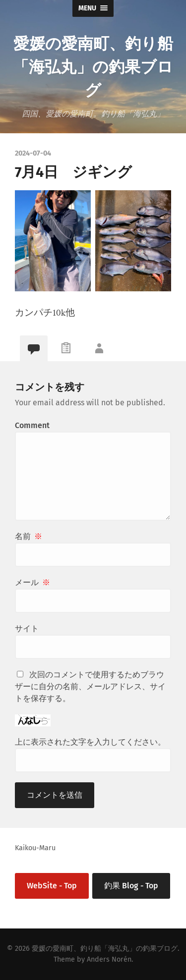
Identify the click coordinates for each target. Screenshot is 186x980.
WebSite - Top (52, 886)
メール (32, 582)
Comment (32, 425)
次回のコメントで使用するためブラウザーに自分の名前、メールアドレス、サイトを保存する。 (90, 686)
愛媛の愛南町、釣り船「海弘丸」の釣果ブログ (93, 66)
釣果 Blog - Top (131, 886)
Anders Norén (109, 959)
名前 (29, 536)
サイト (27, 628)
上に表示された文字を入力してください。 (90, 742)
